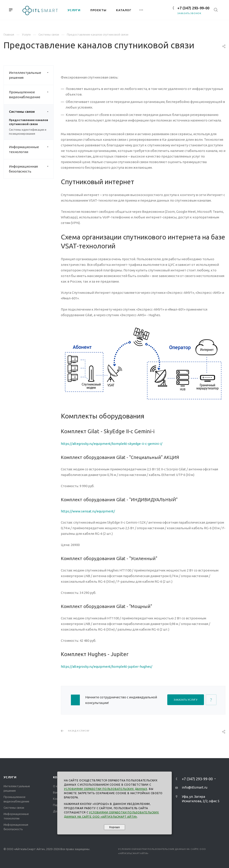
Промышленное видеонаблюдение (31, 95)
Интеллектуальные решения (31, 75)
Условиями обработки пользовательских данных (106, 789)
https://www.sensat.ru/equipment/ (88, 511)
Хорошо (114, 827)
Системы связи (31, 112)
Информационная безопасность (31, 169)
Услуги (10, 777)
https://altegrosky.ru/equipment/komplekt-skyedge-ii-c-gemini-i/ (112, 444)
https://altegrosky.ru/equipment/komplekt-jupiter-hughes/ (107, 666)
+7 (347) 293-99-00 (193, 8)
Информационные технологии (31, 149)
